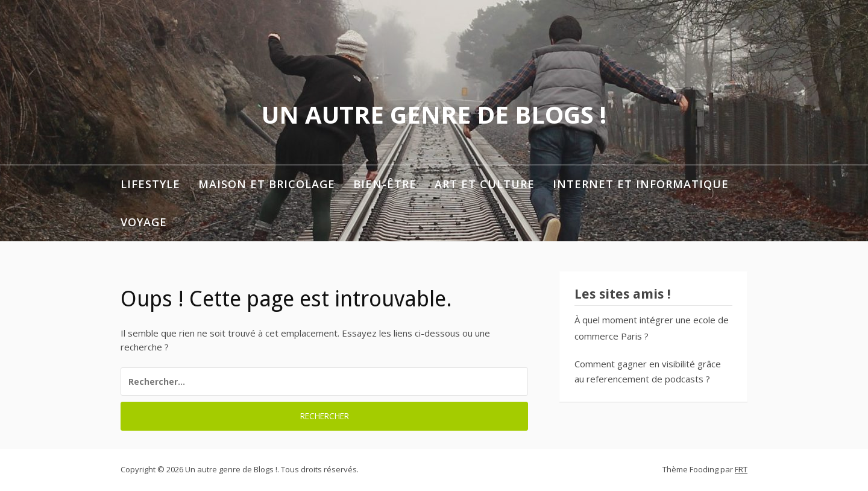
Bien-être (385, 184)
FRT (741, 469)
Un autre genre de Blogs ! (434, 114)
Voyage (144, 222)
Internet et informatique (641, 184)
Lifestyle (150, 184)
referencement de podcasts (645, 379)
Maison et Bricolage (267, 184)
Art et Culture (485, 184)
